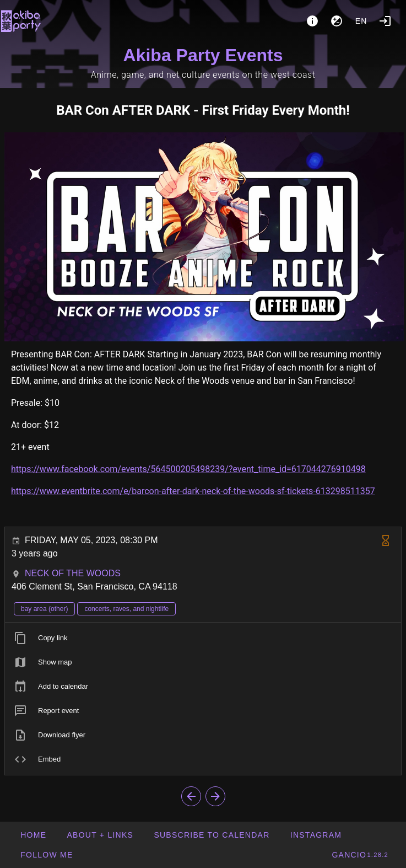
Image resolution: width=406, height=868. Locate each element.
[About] (312, 21)
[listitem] (203, 638)
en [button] (361, 21)
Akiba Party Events (203, 55)
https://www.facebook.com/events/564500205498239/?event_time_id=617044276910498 (188, 469)
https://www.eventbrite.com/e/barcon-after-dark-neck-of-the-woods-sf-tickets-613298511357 (193, 491)
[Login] (385, 21)
